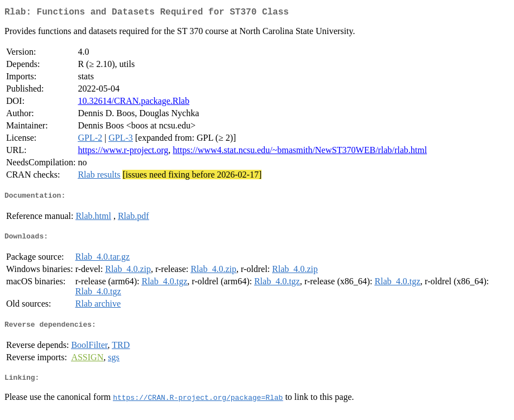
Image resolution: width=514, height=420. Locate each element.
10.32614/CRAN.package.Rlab (134, 103)
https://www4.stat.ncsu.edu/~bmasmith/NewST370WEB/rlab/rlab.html (300, 152)
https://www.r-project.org (123, 152)
